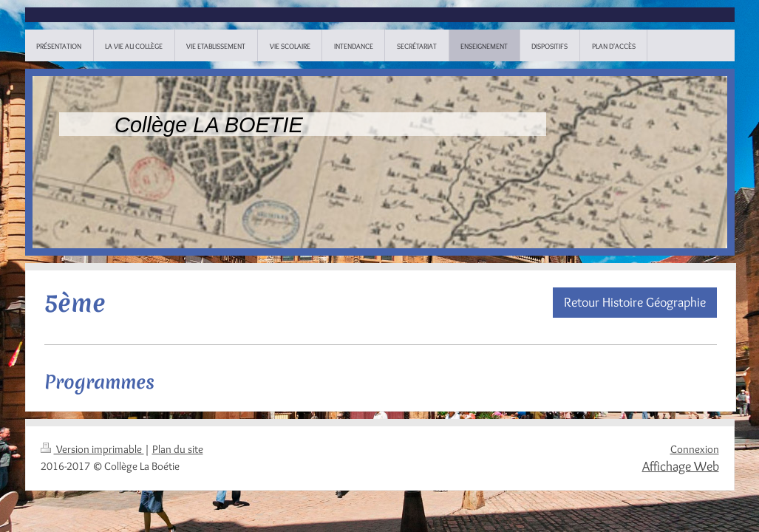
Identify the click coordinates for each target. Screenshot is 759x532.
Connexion (695, 449)
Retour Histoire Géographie (635, 302)
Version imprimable (92, 449)
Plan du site (178, 449)
